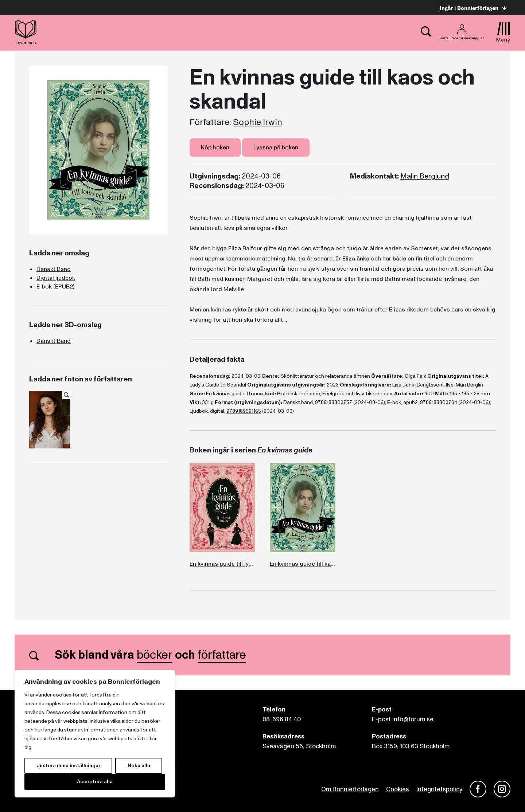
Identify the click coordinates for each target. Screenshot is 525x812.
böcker (155, 655)
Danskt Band (54, 269)
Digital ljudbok (56, 278)
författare (222, 655)
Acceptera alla (95, 782)
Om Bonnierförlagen (350, 789)
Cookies (398, 789)
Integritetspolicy (439, 789)
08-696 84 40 (282, 719)
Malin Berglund (425, 176)
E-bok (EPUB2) (55, 287)
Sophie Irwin (258, 122)
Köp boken (215, 148)
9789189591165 (244, 411)
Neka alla (139, 766)
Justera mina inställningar (69, 766)
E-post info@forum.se (403, 719)
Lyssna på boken (276, 148)
